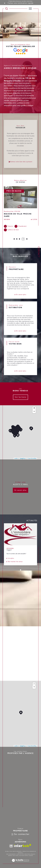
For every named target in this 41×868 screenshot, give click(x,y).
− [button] (34, 412)
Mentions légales (30, 854)
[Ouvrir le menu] (30, 9)
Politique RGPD (23, 856)
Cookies (31, 856)
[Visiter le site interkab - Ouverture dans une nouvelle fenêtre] (23, 845)
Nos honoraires (11, 854)
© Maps (22, 458)
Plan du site (20, 854)
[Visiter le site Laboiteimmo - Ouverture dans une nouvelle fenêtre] (20, 863)
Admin (10, 856)
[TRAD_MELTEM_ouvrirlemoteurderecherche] (7, 9)
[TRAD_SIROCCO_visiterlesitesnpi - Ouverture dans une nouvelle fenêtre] (11, 846)
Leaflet (16, 458)
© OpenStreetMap (32, 458)
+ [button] (34, 408)
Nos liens (15, 856)
